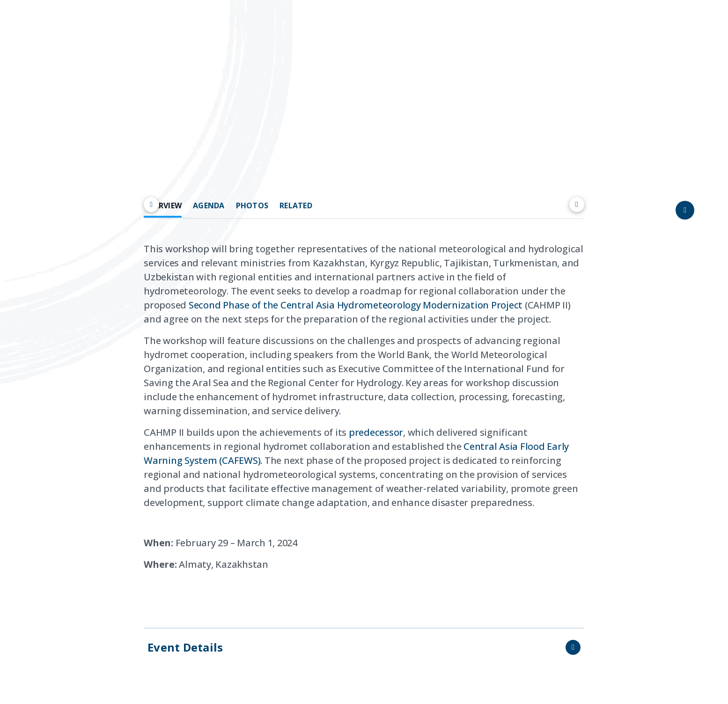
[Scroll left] (151, 205)
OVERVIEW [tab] (163, 206)
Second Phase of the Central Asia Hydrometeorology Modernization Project (356, 305)
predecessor (376, 432)
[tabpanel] (364, 420)
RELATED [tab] (296, 206)
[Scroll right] (577, 205)
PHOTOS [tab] (252, 206)
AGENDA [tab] (209, 206)
